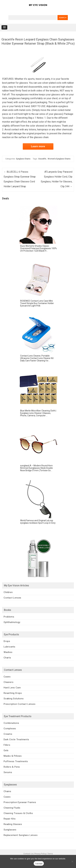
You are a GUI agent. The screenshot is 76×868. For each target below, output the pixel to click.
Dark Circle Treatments (16, 739)
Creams (8, 734)
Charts (7, 658)
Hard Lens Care (12, 688)
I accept (39, 864)
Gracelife (42, 159)
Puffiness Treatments (16, 761)
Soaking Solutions (14, 699)
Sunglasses (10, 830)
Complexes (10, 729)
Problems (9, 617)
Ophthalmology (12, 622)
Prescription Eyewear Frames (20, 802)
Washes (8, 652)
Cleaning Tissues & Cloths (18, 813)
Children (8, 592)
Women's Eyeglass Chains (59, 159)
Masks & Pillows (13, 756)
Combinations (11, 723)
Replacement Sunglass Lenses (21, 835)
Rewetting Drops (13, 693)
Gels (6, 750)
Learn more (38, 146)
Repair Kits (10, 819)
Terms (50, 854)
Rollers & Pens (12, 767)
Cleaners (8, 682)
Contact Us (28, 854)
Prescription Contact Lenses (20, 704)
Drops (7, 641)
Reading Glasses (13, 824)
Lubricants (9, 647)
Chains (7, 791)
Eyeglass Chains (23, 159)
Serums (8, 772)
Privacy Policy (40, 854)
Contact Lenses (12, 598)
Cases (7, 677)
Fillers (7, 745)
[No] (72, 861)
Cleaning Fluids (12, 808)
